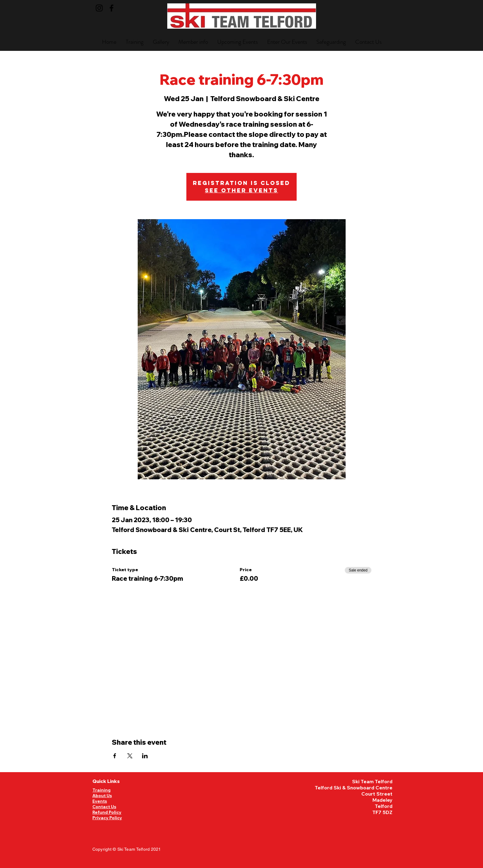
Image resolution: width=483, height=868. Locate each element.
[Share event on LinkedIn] (145, 756)
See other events (241, 190)
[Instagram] (99, 8)
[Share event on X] (130, 756)
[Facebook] (112, 8)
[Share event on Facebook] (115, 756)
